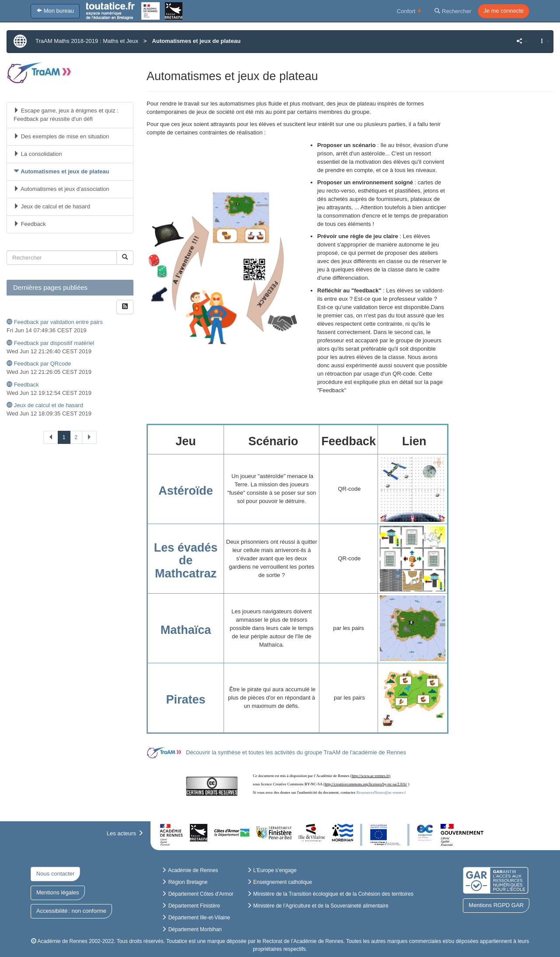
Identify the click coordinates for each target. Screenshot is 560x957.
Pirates (186, 700)
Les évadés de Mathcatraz (186, 561)
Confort (409, 11)
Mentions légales (58, 892)
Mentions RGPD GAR (496, 905)
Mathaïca (186, 630)
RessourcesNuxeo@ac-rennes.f (381, 792)
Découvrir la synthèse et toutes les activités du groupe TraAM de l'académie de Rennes (296, 752)
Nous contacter (55, 874)
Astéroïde (186, 491)
